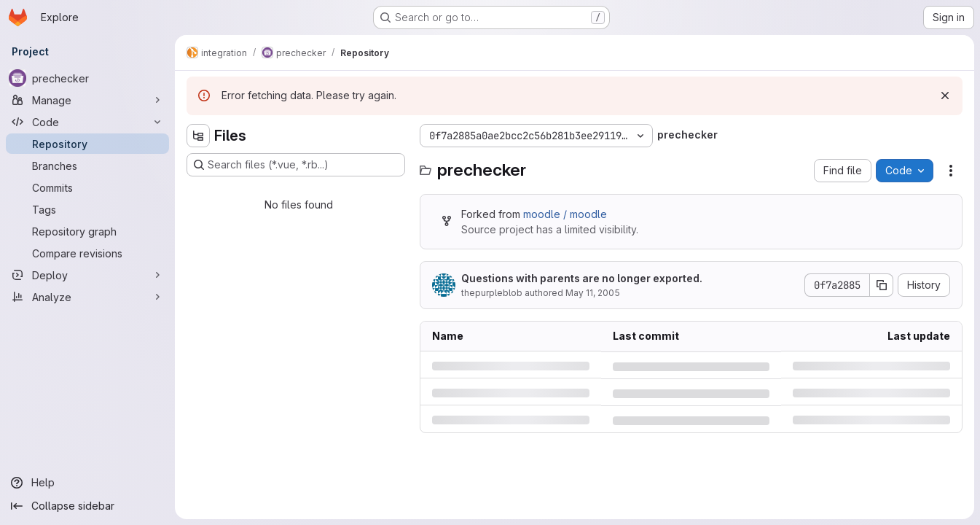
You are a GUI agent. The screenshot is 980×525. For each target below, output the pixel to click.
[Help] (87, 483)
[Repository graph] (87, 231)
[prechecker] (87, 78)
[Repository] (87, 144)
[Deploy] (87, 275)
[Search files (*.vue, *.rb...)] (296, 165)
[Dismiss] (945, 96)
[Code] (87, 122)
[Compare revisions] (87, 253)
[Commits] (87, 187)
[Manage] (87, 100)
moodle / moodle (565, 214)
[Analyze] (87, 297)
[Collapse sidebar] (87, 506)
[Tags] (87, 209)
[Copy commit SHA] (882, 285)
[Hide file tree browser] (198, 136)
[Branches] (87, 166)
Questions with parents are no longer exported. (582, 278)
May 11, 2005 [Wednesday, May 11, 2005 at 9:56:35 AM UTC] (593, 293)
